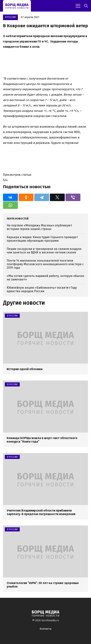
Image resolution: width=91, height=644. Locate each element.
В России (10, 17)
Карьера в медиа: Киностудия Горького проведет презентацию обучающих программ (42, 239)
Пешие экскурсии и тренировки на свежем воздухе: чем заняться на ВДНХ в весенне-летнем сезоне (44, 251)
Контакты (45, 629)
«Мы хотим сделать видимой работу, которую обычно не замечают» (45, 278)
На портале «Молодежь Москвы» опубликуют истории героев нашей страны (39, 227)
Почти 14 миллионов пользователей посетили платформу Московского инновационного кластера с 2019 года (45, 264)
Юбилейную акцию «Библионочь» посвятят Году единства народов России (42, 289)
